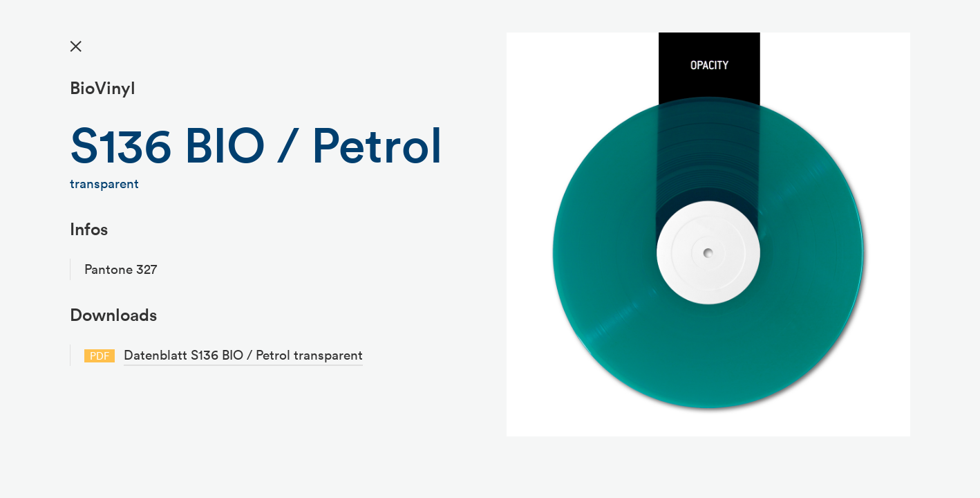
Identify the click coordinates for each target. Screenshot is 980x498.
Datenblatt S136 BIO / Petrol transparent (243, 355)
